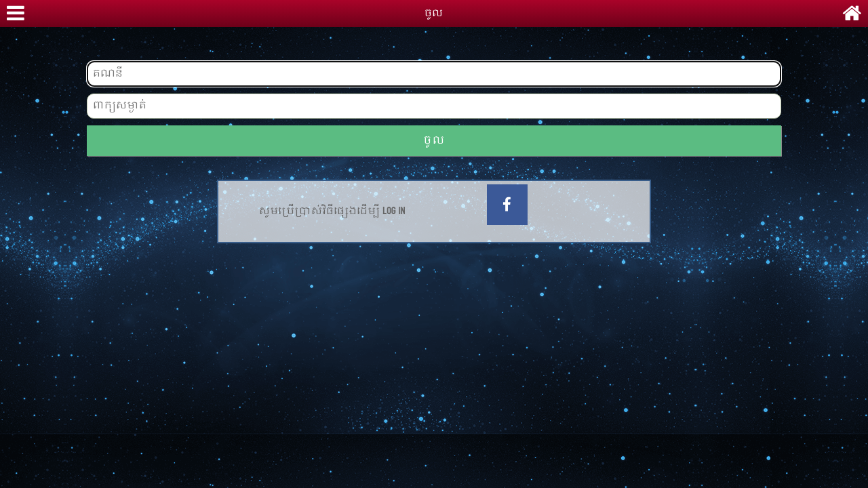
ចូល (434, 141)
